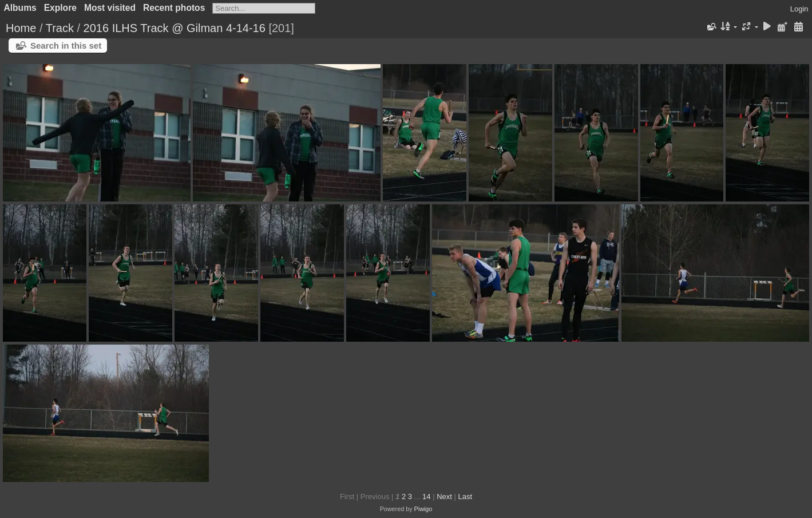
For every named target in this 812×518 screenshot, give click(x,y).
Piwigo (423, 509)
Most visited (110, 8)
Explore (60, 8)
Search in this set (66, 46)
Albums (20, 8)
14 (426, 497)
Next (444, 497)
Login (799, 9)
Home (21, 28)
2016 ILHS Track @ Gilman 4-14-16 (175, 28)
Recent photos (174, 8)
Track (60, 28)
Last (465, 497)
